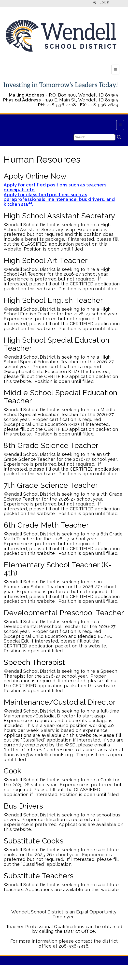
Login (101, 2)
